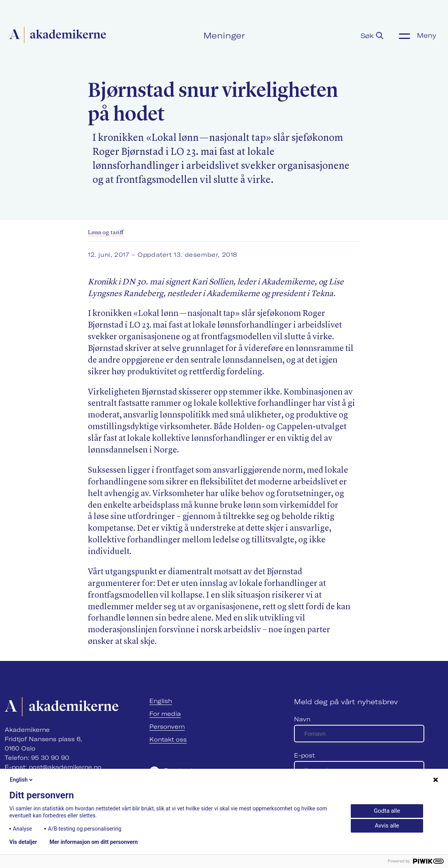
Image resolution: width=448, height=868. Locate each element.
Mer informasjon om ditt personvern (94, 842)
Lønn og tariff (106, 233)
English (161, 701)
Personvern (167, 727)
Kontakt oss (168, 739)
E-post (304, 755)
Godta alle (387, 811)
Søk (372, 36)
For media (165, 714)
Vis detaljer (23, 842)
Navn (302, 719)
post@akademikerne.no (65, 767)
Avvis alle (387, 826)
